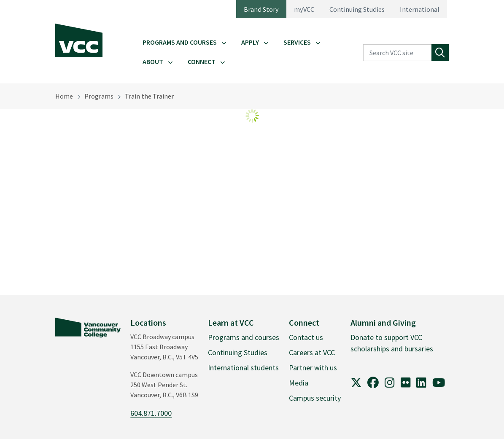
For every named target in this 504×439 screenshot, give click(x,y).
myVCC (304, 9)
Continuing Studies (357, 9)
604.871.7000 (151, 413)
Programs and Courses (180, 42)
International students (243, 368)
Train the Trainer (149, 96)
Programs (99, 96)
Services (297, 42)
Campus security (315, 398)
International (420, 9)
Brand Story (261, 9)
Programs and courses (244, 337)
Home (64, 96)
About (153, 62)
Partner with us (313, 368)
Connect (202, 62)
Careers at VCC (312, 352)
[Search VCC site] (398, 53)
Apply (250, 42)
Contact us (306, 337)
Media (299, 383)
